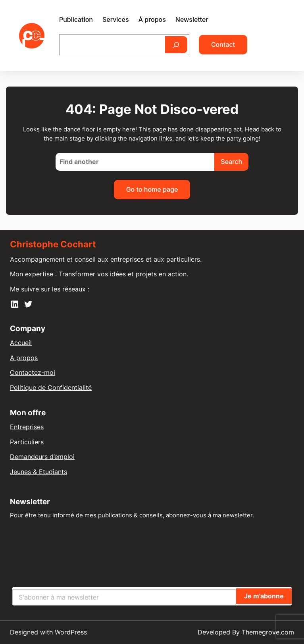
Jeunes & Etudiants (38, 472)
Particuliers (27, 442)
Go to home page (152, 189)
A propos (24, 358)
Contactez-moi (33, 372)
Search (231, 162)
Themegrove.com (268, 632)
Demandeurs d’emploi (42, 457)
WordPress (71, 632)
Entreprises (27, 427)
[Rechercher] (176, 45)
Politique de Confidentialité (51, 388)
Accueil (21, 343)
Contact (223, 44)
